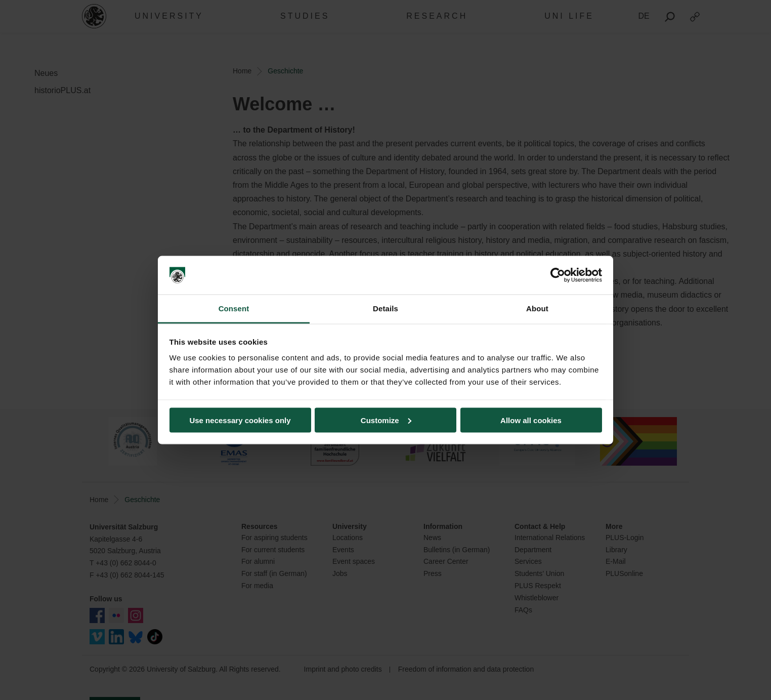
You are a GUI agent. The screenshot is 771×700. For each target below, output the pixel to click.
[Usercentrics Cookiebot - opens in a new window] (558, 275)
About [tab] (537, 308)
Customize (386, 420)
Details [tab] (385, 308)
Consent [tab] (234, 308)
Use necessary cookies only (240, 420)
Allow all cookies (531, 420)
